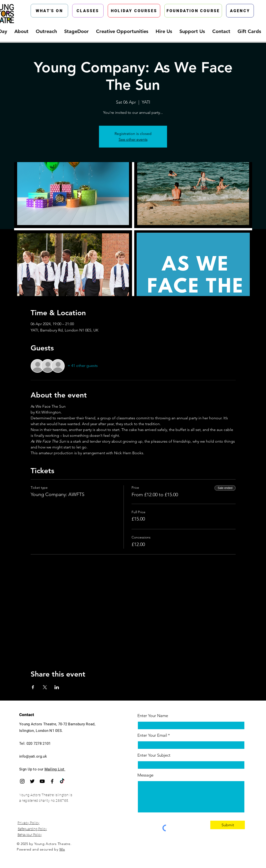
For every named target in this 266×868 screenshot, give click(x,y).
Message (145, 775)
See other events (133, 139)
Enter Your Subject (154, 755)
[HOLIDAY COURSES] (134, 11)
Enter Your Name (153, 716)
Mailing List (55, 769)
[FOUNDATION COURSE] (193, 11)
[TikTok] (62, 781)
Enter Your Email (152, 735)
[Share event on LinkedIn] (57, 687)
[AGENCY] (240, 11)
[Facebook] (52, 781)
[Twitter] (32, 781)
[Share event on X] (45, 687)
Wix (62, 849)
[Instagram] (22, 781)
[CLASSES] (88, 11)
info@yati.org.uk (33, 756)
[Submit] (228, 825)
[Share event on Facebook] (33, 687)
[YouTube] (42, 781)
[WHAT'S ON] (49, 11)
